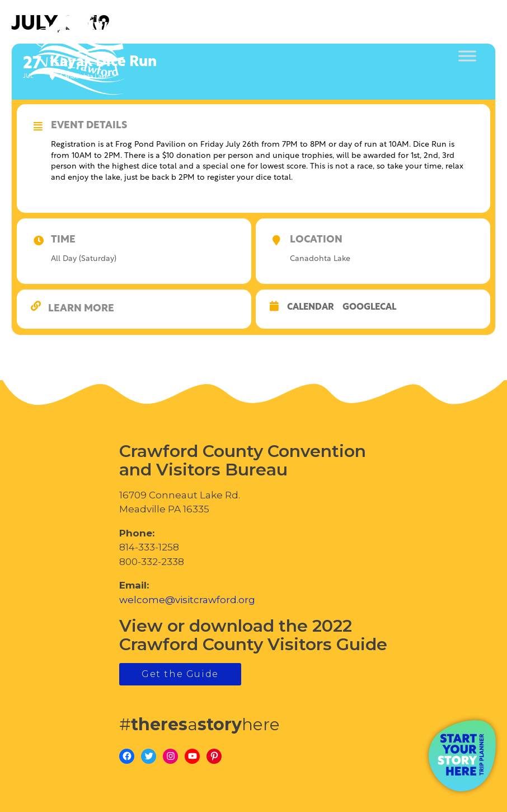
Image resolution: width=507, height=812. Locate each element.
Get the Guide (180, 674)
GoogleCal (369, 307)
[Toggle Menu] (467, 56)
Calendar (311, 307)
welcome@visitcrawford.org (187, 600)
